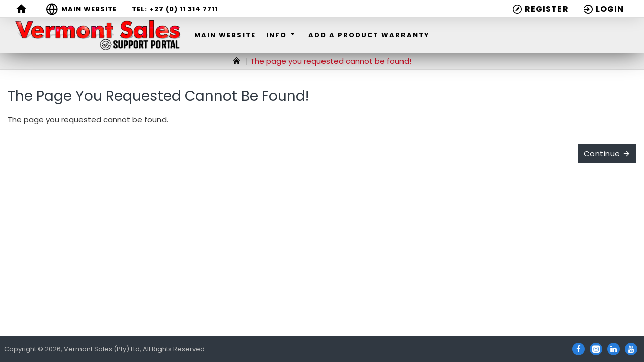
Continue (602, 154)
